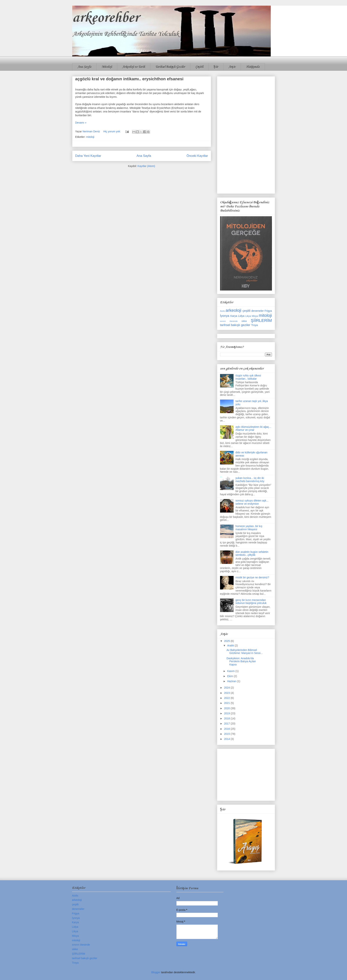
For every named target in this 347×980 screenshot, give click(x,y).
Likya (248, 316)
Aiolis (223, 311)
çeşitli (246, 311)
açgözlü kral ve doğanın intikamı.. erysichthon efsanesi (129, 79)
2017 (227, 724)
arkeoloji (233, 310)
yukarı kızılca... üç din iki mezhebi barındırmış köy (250, 480)
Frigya (268, 311)
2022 (227, 698)
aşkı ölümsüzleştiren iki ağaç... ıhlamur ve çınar (253, 428)
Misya (255, 316)
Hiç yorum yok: (112, 131)
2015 (227, 734)
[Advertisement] (246, 134)
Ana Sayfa (84, 67)
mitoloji (90, 137)
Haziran (232, 681)
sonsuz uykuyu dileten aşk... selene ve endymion (252, 502)
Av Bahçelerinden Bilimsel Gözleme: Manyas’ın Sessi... (244, 652)
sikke (244, 321)
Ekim (230, 676)
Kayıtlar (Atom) (146, 166)
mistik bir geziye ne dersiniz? (252, 577)
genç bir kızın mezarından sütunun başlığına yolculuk (251, 602)
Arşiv (232, 67)
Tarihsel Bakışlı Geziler (170, 67)
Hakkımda (253, 67)
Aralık (231, 645)
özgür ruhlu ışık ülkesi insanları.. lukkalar (248, 377)
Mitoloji (107, 67)
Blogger (156, 972)
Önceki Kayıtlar (197, 156)
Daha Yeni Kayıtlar (88, 156)
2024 (227, 688)
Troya (255, 325)
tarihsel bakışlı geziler (235, 325)
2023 (227, 693)
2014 (227, 739)
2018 (227, 718)
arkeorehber (106, 18)
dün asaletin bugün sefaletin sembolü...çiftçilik (252, 553)
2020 (227, 708)
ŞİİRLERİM (261, 320)
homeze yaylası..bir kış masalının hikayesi (249, 528)
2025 (227, 641)
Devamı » (81, 123)
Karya (234, 316)
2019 (227, 713)
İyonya (225, 316)
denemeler (257, 311)
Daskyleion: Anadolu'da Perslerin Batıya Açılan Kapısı (241, 661)
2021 (227, 703)
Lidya (241, 316)
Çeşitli (199, 67)
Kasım (231, 671)
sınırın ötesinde (229, 321)
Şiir (216, 67)
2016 (227, 729)
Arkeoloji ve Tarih (134, 67)
